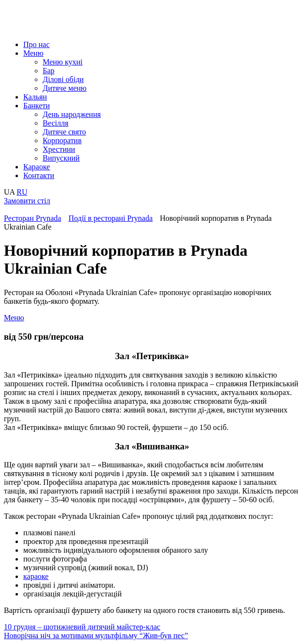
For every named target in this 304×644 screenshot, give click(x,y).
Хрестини (59, 149)
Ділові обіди (63, 79)
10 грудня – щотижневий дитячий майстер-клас (82, 627)
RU (22, 192)
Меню (33, 53)
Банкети (37, 106)
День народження (72, 114)
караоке (36, 576)
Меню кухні (63, 62)
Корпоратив (62, 140)
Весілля (56, 123)
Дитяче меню (65, 88)
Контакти (39, 175)
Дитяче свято (64, 132)
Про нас (36, 44)
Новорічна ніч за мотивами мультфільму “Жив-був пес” (96, 636)
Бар (48, 71)
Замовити (27, 201)
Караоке (37, 167)
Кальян (35, 97)
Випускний (61, 158)
